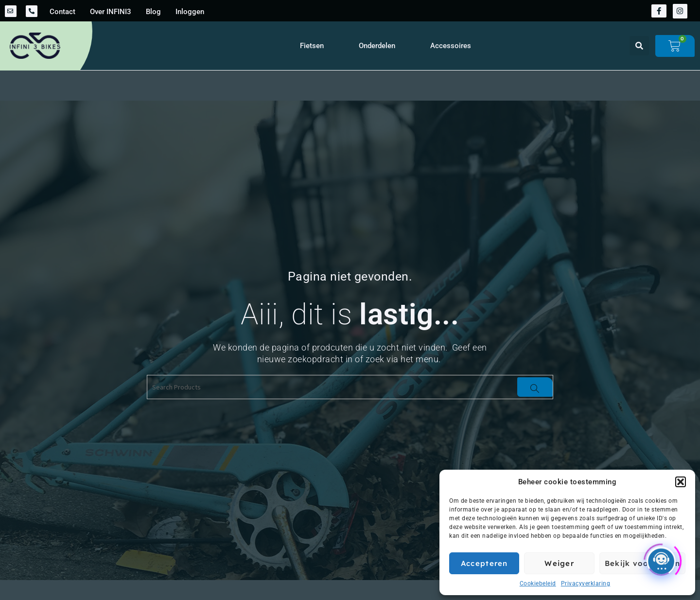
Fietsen (312, 46)
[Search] (535, 387)
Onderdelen (377, 46)
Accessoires (451, 46)
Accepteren (484, 563)
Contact (62, 12)
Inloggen (190, 12)
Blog (153, 12)
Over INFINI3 (111, 12)
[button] (681, 482)
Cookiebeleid (538, 583)
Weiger (559, 563)
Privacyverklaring (586, 583)
